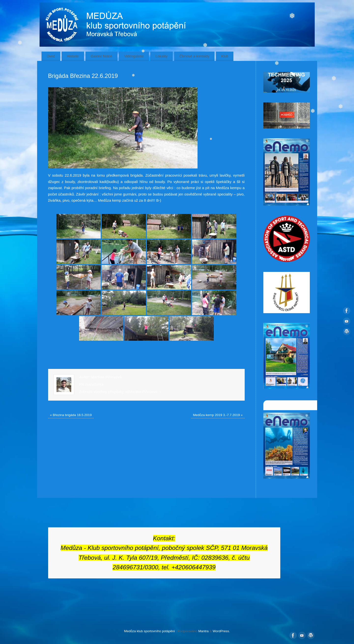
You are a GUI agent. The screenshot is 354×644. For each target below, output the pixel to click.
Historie (73, 56)
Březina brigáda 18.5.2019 (71, 415)
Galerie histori (101, 56)
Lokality (161, 56)
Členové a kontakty (194, 56)
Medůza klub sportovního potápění (149, 631)
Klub (225, 56)
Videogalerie (134, 56)
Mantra (203, 631)
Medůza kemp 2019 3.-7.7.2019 (218, 415)
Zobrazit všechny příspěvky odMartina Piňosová (121, 392)
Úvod (51, 56)
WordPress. (221, 631)
